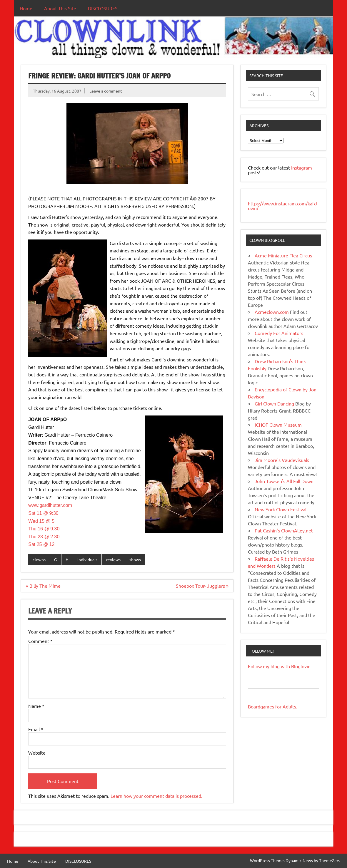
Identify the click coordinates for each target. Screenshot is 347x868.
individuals (87, 559)
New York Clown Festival (281, 509)
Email (36, 729)
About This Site (60, 8)
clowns (39, 559)
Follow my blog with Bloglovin (279, 666)
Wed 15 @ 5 (41, 521)
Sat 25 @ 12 (41, 544)
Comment (40, 641)
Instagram (302, 167)
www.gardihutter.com (50, 505)
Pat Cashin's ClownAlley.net (284, 530)
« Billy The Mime (43, 586)
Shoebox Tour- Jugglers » (202, 586)
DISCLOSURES (103, 8)
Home (26, 8)
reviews (113, 559)
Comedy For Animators (279, 333)
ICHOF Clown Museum (278, 425)
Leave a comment (106, 91)
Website (37, 753)
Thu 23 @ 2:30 (44, 537)
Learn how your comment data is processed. (156, 796)
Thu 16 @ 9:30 (44, 529)
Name (36, 706)
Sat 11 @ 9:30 (43, 513)
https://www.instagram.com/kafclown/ (283, 206)
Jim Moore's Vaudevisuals (282, 460)
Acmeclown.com (272, 312)
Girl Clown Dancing (274, 403)
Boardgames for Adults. (273, 706)
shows (135, 559)
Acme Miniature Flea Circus (283, 255)
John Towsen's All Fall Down (284, 481)
